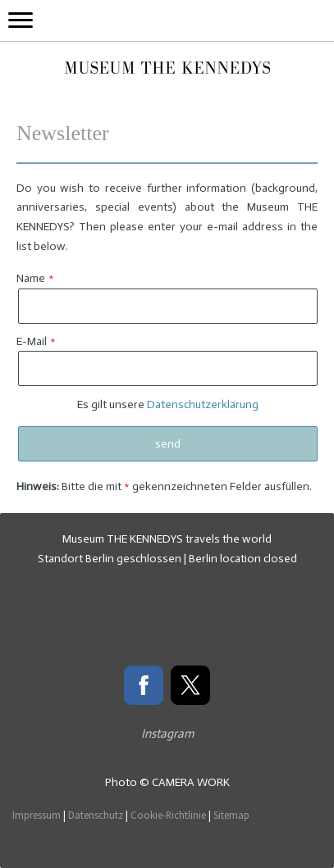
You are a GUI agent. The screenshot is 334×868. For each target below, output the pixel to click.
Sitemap (231, 815)
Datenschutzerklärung (203, 404)
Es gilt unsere (168, 404)
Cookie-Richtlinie (168, 815)
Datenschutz (96, 815)
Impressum (37, 815)
